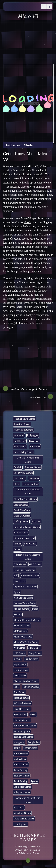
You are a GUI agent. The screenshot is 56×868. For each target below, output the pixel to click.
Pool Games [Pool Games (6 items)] (20, 692)
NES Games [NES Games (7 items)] (20, 653)
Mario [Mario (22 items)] (35, 609)
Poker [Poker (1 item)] (17, 687)
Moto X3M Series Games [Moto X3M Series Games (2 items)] (26, 642)
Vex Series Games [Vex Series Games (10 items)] (22, 787)
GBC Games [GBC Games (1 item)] (35, 564)
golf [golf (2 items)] (16, 575)
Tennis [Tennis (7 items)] (17, 748)
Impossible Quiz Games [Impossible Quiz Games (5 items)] (25, 587)
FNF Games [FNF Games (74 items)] (30, 544)
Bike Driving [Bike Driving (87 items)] (20, 447)
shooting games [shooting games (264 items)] (21, 698)
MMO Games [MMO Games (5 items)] (20, 631)
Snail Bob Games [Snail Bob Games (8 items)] (22, 709)
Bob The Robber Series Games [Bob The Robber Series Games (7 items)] (28, 460)
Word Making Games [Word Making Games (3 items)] (24, 819)
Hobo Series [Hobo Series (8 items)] (20, 581)
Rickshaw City (41, 397)
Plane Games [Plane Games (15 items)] (20, 676)
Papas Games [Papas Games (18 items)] (20, 664)
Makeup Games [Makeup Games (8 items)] (21, 609)
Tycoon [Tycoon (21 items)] (34, 781)
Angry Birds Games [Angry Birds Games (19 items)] (23, 430)
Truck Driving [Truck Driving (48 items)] (21, 781)
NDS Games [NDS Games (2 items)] (34, 648)
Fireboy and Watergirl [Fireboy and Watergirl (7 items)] (24, 538)
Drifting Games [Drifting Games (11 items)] (21, 521)
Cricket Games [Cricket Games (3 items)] (21, 505)
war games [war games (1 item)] (19, 808)
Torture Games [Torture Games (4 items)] (21, 753)
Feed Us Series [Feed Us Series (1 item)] (21, 533)
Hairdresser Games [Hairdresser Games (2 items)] (30, 575)
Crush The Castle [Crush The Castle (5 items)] (22, 510)
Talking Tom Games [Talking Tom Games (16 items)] (23, 737)
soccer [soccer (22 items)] (33, 714)
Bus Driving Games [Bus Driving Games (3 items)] (23, 473)
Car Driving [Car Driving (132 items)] (19, 478)
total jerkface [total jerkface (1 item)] (20, 759)
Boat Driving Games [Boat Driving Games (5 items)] (24, 452)
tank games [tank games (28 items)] (19, 742)
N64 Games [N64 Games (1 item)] (19, 648)
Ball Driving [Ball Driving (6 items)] (20, 441)
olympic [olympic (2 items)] (18, 659)
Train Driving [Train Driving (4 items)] (20, 770)
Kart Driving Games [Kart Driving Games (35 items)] (24, 598)
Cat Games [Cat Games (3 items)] (34, 478)
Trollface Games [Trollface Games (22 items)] (22, 776)
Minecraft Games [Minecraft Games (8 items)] (22, 626)
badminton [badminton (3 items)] (19, 435)
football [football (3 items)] (17, 549)
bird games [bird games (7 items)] (35, 447)
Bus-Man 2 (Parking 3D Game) (25, 389)
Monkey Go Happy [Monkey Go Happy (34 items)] (23, 637)
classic (28, 222)
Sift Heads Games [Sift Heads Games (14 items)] (22, 703)
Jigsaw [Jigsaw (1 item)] (17, 592)
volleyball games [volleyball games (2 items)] (22, 792)
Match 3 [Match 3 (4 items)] (18, 614)
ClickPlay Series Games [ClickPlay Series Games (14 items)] (25, 499)
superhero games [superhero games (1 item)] (22, 731)
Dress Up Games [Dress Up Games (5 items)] (22, 516)
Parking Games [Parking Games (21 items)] (21, 670)
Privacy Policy (22, 850)
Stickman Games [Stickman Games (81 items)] (22, 720)
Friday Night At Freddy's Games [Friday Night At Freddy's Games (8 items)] (28, 557)
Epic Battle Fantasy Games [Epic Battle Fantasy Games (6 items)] (27, 527)
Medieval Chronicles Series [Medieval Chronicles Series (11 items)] (27, 620)
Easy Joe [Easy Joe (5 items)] (36, 521)
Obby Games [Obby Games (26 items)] (35, 653)
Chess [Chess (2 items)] (17, 484)
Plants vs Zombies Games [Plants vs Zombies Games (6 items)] (26, 681)
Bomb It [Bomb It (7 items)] (18, 467)
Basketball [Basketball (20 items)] (34, 441)
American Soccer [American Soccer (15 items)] (22, 424)
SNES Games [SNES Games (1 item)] (20, 714)
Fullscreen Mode (19, 145)
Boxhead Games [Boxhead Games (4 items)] (33, 467)
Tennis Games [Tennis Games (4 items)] (30, 748)
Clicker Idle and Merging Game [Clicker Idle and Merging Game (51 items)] (28, 492)
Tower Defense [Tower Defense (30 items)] (21, 765)
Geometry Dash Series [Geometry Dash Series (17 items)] (24, 570)
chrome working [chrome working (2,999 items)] (31, 484)
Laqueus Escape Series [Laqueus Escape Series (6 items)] (25, 603)
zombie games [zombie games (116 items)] (21, 824)
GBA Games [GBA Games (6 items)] (20, 564)
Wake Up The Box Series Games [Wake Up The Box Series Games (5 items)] (28, 800)
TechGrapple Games (27, 847)
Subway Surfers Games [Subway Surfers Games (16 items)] (25, 726)
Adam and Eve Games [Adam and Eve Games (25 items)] (24, 419)
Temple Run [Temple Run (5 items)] (34, 742)
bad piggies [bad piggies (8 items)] (33, 435)
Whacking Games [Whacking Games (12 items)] (22, 813)
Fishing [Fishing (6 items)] (17, 544)
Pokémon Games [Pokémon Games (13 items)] (31, 687)
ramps (32, 251)
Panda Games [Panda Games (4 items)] (32, 659)
